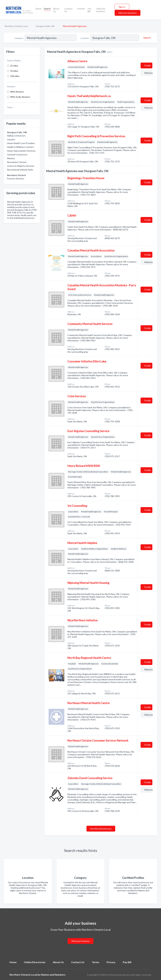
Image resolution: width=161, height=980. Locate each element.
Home (38, 9)
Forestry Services (16, 178)
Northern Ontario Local (16, 26)
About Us (56, 10)
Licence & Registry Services (21, 166)
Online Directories (35, 962)
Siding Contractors (16, 136)
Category (19, 38)
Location (85, 38)
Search (47, 9)
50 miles (14, 71)
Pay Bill (89, 10)
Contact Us (68, 10)
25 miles (14, 66)
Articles (81, 9)
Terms (96, 962)
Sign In (122, 7)
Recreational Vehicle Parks (20, 170)
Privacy (111, 962)
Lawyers (11, 139)
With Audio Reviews (20, 97)
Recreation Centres (17, 162)
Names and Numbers (53, 975)
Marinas (11, 158)
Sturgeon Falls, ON (45, 26)
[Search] (147, 38)
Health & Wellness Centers (21, 147)
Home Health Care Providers (21, 143)
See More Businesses (101, 829)
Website (148, 73)
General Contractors (17, 155)
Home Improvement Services (21, 151)
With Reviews (17, 92)
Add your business (101, 10)
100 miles (15, 76)
